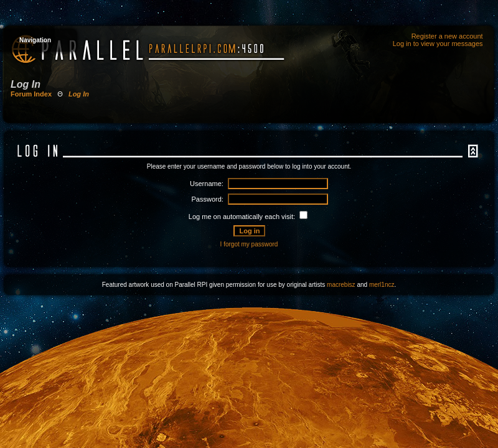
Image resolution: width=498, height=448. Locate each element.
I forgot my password (249, 244)
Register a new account (447, 36)
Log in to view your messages (438, 44)
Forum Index (31, 94)
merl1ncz (382, 285)
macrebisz (341, 285)
